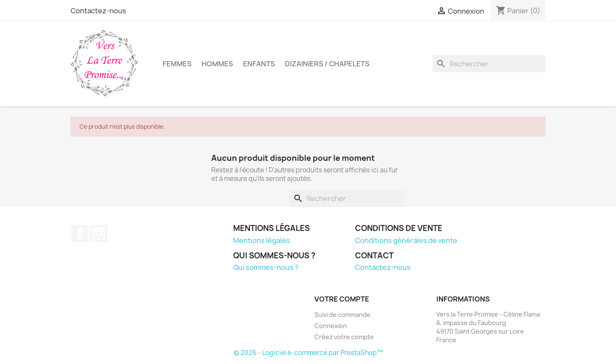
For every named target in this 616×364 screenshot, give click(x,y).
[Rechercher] (489, 64)
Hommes (217, 64)
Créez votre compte (344, 337)
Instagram (99, 234)
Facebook (80, 234)
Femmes (177, 64)
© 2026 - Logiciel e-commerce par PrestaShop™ (308, 353)
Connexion (331, 326)
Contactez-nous (98, 11)
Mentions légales (262, 240)
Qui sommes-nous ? (266, 267)
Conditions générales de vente (406, 240)
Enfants (259, 64)
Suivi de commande (342, 315)
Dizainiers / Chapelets (327, 64)
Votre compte (342, 299)
